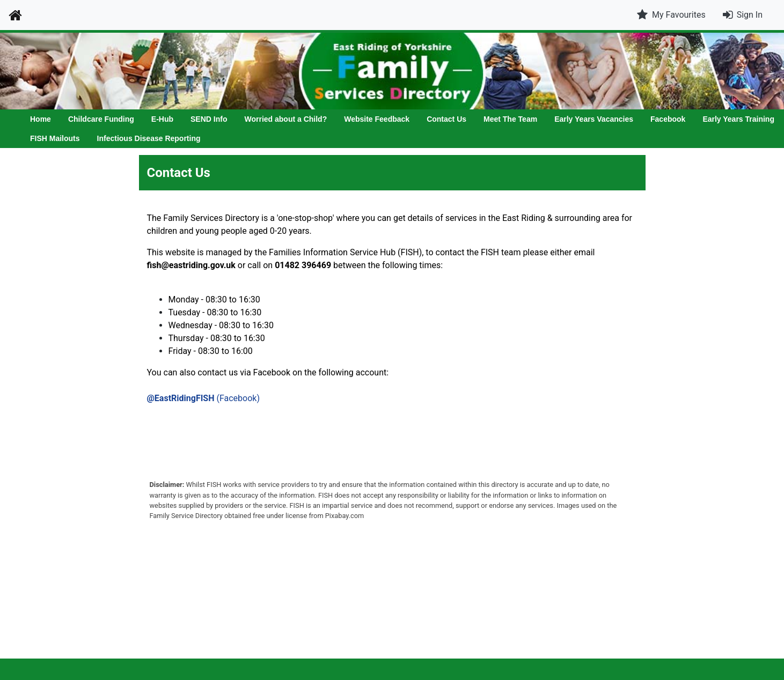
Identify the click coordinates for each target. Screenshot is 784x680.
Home (41, 119)
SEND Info (209, 119)
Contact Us (446, 119)
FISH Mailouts (55, 138)
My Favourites (671, 15)
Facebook (668, 119)
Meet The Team (510, 119)
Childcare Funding (101, 119)
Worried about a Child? (285, 119)
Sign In (750, 15)
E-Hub (162, 119)
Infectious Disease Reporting (149, 138)
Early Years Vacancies (594, 119)
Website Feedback (377, 119)
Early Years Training (738, 119)
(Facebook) (203, 398)
